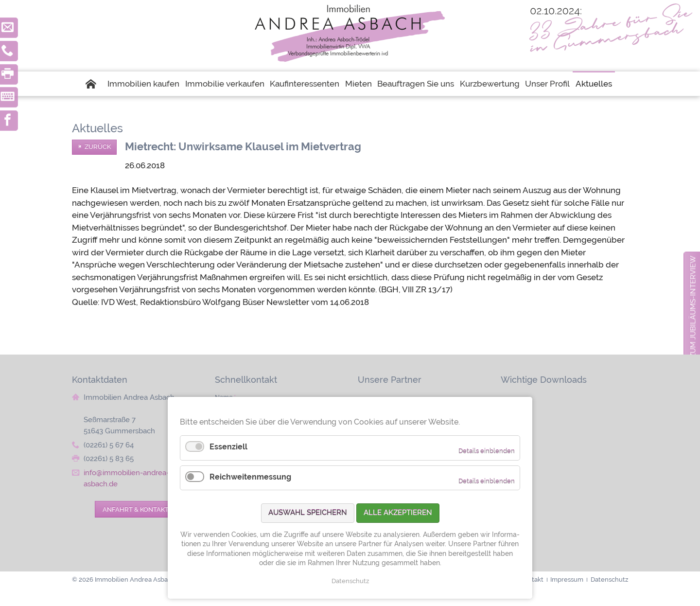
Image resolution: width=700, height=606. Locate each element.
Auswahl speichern (308, 513)
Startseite (95, 84)
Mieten (359, 84)
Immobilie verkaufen (225, 84)
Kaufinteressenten (305, 84)
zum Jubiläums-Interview (693, 307)
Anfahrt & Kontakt (136, 509)
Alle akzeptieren (398, 513)
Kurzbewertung (490, 84)
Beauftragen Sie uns (416, 84)
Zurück (98, 147)
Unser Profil (547, 84)
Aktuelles (594, 84)
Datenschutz (350, 581)
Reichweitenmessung (250, 477)
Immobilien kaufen (143, 84)
